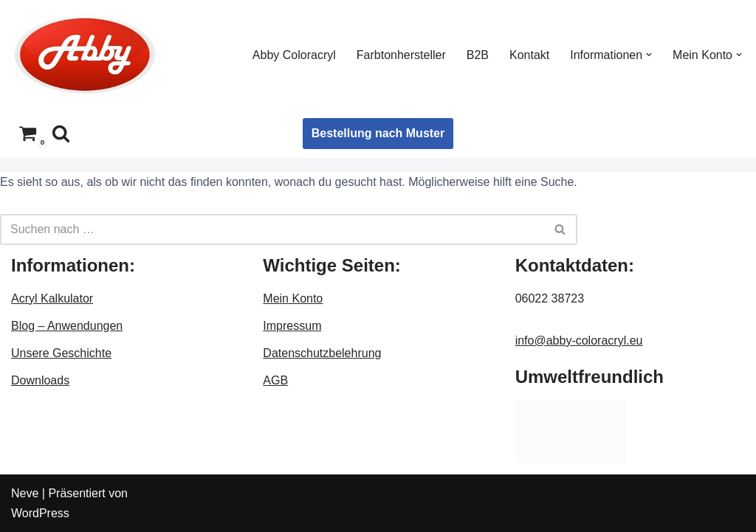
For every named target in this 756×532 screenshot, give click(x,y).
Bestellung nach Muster (378, 133)
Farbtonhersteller (401, 55)
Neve (25, 493)
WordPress (40, 513)
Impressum (292, 326)
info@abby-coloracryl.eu (579, 341)
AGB (275, 380)
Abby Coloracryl (294, 55)
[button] (649, 55)
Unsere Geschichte (61, 353)
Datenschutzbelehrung (322, 353)
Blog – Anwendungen (67, 326)
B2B (478, 55)
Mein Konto (293, 298)
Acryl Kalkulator (52, 298)
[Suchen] (61, 133)
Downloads (40, 380)
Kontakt (529, 55)
